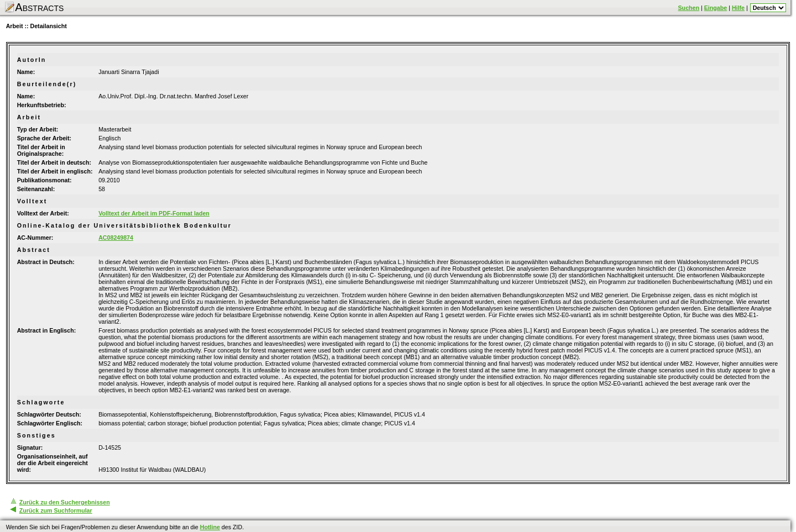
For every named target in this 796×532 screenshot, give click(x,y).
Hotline (210, 527)
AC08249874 (116, 238)
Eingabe (716, 8)
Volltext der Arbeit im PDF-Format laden (154, 213)
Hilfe (738, 8)
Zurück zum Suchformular (56, 510)
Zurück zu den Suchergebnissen (65, 502)
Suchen (689, 8)
